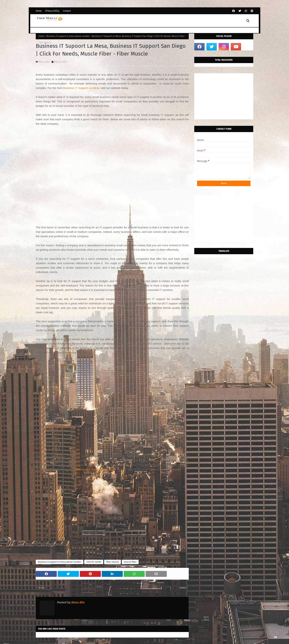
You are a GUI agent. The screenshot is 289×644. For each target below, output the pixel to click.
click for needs (94, 562)
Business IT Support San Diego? (96, 469)
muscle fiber (130, 562)
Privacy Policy (52, 11)
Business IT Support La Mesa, (82, 88)
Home (39, 11)
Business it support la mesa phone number (68, 36)
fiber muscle (113, 562)
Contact (67, 11)
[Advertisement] (112, 177)
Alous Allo (44, 62)
